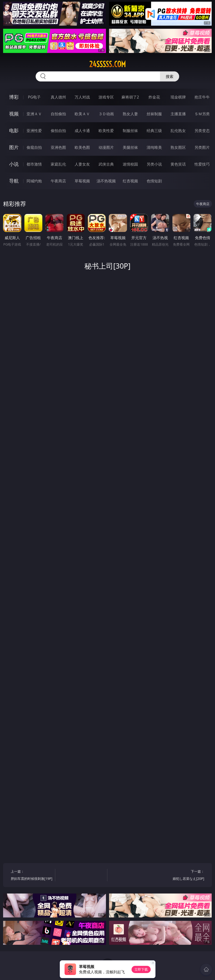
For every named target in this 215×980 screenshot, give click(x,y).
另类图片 (202, 147)
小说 (14, 164)
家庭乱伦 (58, 164)
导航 (14, 181)
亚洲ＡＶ (34, 114)
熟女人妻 (130, 114)
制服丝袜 (130, 131)
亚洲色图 (58, 147)
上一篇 (32, 876)
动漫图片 (106, 147)
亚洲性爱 (34, 131)
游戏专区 (106, 97)
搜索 (170, 76)
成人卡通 (82, 131)
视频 (14, 114)
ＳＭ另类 (202, 114)
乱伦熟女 (178, 131)
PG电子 (34, 97)
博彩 (14, 97)
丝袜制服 (154, 114)
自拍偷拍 (58, 114)
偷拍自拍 (58, 131)
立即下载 (141, 969)
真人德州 (58, 97)
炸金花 (154, 97)
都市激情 (34, 164)
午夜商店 (58, 181)
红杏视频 (130, 181)
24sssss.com (107, 64)
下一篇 (183, 876)
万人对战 (82, 97)
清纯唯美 (154, 147)
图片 (14, 147)
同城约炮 (34, 181)
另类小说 (154, 164)
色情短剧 (154, 181)
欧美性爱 (106, 131)
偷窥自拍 (34, 147)
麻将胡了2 (130, 97)
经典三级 (154, 131)
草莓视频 (82, 181)
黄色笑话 (178, 164)
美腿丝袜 (130, 147)
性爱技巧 (202, 164)
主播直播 (178, 114)
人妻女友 (82, 164)
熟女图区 (178, 147)
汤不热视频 (106, 181)
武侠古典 (106, 164)
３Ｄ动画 (106, 114)
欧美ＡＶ (82, 114)
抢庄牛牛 (202, 97)
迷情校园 (130, 164)
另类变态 (202, 131)
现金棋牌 (178, 97)
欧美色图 (82, 147)
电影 (14, 130)
